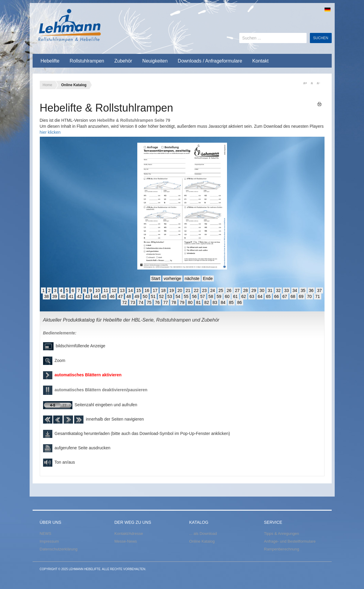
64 (260, 296)
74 (141, 302)
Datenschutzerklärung (59, 549)
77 (166, 302)
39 (55, 296)
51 (153, 296)
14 (130, 290)
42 (79, 296)
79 (182, 302)
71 (318, 296)
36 (311, 290)
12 (114, 290)
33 (287, 290)
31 (270, 290)
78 (174, 302)
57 (202, 296)
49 (137, 296)
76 (157, 302)
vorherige (172, 278)
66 (277, 296)
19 (172, 290)
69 (301, 296)
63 (252, 296)
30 (262, 290)
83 (215, 302)
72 (124, 302)
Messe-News (126, 541)
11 (106, 290)
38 (46, 296)
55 (186, 296)
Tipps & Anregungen (282, 534)
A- (318, 83)
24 (213, 290)
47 (121, 296)
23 (205, 290)
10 (98, 290)
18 (163, 290)
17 (155, 290)
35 (303, 290)
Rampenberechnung (282, 549)
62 (244, 296)
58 (211, 296)
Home (48, 85)
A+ (305, 83)
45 (104, 296)
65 (268, 296)
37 (319, 290)
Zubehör (123, 61)
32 (278, 290)
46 (112, 296)
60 (227, 296)
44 (96, 296)
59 (219, 296)
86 (240, 302)
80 (190, 302)
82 (207, 302)
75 (149, 302)
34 (295, 290)
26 (229, 290)
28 (246, 290)
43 (88, 296)
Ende (208, 278)
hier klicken (50, 132)
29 (254, 290)
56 (194, 296)
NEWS (46, 534)
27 (237, 290)
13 (122, 290)
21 (188, 290)
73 (133, 302)
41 (71, 296)
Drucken (320, 104)
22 (196, 290)
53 (170, 296)
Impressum (49, 541)
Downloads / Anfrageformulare (210, 61)
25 (221, 290)
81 (199, 302)
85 (232, 302)
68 (293, 296)
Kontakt (261, 61)
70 (309, 296)
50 (145, 296)
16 (147, 290)
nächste (192, 278)
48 (129, 296)
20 (180, 290)
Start (156, 278)
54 (178, 296)
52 (162, 296)
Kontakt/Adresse (129, 534)
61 (235, 296)
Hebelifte (50, 61)
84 (223, 302)
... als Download (203, 534)
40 (63, 296)
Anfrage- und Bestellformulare (290, 541)
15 (139, 290)
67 (285, 296)
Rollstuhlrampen (87, 61)
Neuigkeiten (155, 61)
